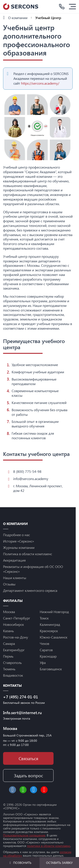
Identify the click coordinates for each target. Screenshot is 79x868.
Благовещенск (51, 669)
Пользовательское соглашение (24, 835)
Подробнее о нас (16, 535)
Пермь (8, 656)
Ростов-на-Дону (16, 637)
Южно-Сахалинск (54, 637)
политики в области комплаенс (49, 846)
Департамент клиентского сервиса (30, 590)
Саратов (46, 650)
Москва (9, 612)
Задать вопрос (28, 775)
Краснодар (48, 656)
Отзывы (9, 584)
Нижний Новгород (54, 612)
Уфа (43, 663)
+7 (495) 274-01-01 (21, 697)
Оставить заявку (59, 863)
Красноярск (49, 631)
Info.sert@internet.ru (22, 713)
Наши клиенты (15, 578)
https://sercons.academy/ (40, 83)
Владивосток (13, 675)
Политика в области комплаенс (28, 554)
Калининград (50, 624)
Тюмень (9, 669)
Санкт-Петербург (17, 618)
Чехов (44, 643)
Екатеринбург (14, 650)
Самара (9, 643)
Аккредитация (14, 560)
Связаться (28, 758)
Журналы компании (19, 547)
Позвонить (20, 863)
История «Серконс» (19, 541)
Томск (44, 618)
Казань (8, 631)
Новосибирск (13, 624)
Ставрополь (12, 663)
